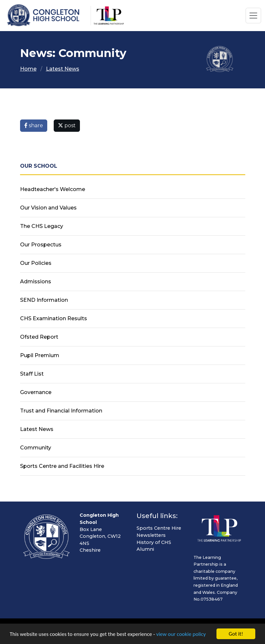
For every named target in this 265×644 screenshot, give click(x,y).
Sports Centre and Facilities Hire (62, 466)
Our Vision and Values (48, 208)
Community (36, 448)
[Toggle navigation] (253, 16)
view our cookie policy (181, 634)
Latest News (63, 69)
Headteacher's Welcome (53, 189)
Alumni (145, 549)
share (34, 125)
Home (28, 69)
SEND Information (44, 300)
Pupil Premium (40, 355)
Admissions (36, 282)
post (67, 125)
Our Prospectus (41, 245)
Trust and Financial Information (61, 411)
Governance (36, 392)
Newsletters (151, 535)
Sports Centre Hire (159, 528)
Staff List (32, 374)
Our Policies (36, 263)
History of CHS (154, 542)
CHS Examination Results (54, 318)
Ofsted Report (39, 337)
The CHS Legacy (42, 226)
